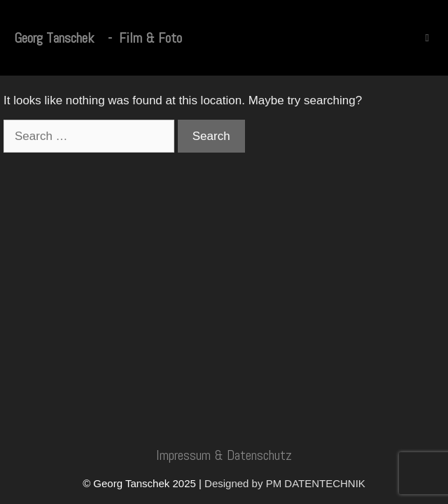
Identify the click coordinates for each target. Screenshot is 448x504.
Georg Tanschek (54, 38)
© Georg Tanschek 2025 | (143, 483)
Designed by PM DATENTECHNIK (285, 483)
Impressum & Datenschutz (224, 455)
